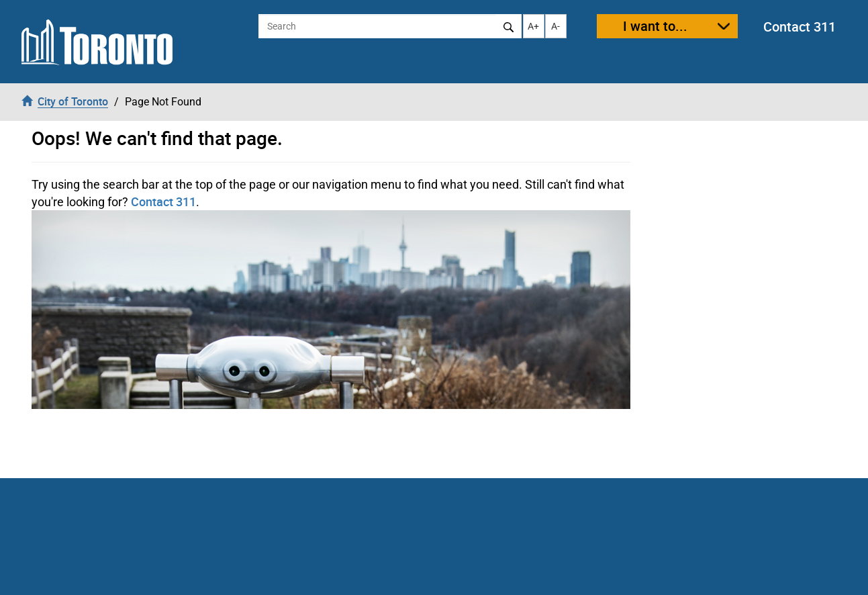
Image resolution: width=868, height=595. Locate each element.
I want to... (655, 26)
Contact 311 (800, 27)
